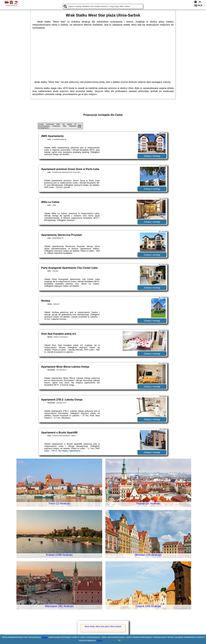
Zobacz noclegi (152, 156)
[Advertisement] (103, 53)
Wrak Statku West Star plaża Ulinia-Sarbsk (103, 627)
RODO (100, 640)
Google (45, 637)
